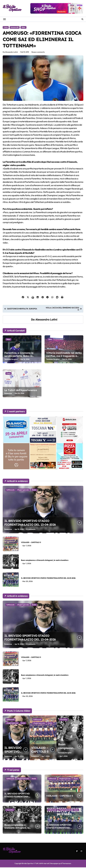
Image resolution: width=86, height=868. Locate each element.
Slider (23, 27)
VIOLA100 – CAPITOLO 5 (31, 543)
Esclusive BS (15, 27)
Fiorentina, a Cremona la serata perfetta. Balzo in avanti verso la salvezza (19, 357)
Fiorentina (10, 810)
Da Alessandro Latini (10, 53)
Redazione (8, 394)
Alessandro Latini (46, 320)
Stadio (34, 490)
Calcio (6, 27)
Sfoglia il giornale (23, 490)
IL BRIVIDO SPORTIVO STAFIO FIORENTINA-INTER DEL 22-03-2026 (48, 579)
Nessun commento (38, 53)
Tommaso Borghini (11, 360)
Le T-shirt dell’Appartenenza (21, 391)
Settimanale (10, 490)
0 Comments (31, 530)
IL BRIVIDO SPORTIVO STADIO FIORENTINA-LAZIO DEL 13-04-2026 (31, 523)
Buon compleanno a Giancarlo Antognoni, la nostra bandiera (45, 561)
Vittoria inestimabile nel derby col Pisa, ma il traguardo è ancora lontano (64, 357)
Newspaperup (55, 864)
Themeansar (67, 864)
